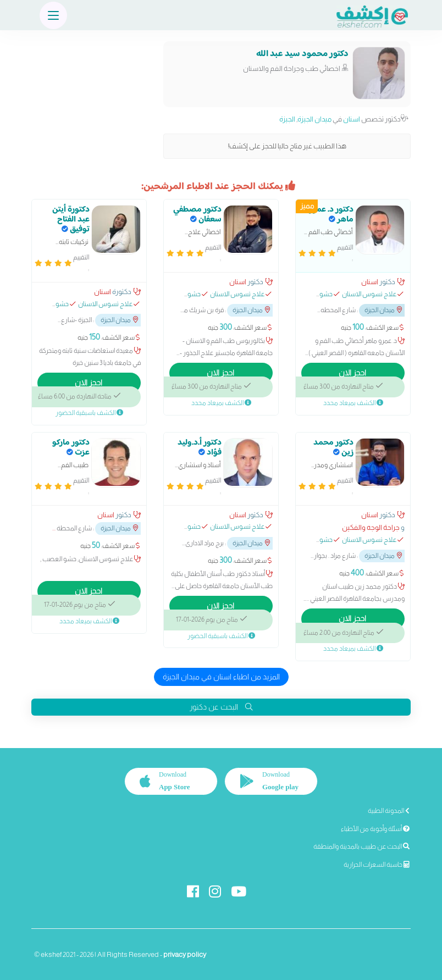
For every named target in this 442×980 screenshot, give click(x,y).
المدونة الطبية (389, 811)
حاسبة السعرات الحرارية (377, 865)
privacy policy (185, 954)
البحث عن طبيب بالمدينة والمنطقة (361, 846)
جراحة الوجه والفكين (371, 527)
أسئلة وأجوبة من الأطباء (375, 829)
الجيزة (287, 119)
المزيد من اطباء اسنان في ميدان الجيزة (221, 677)
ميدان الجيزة (314, 119)
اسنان (352, 119)
